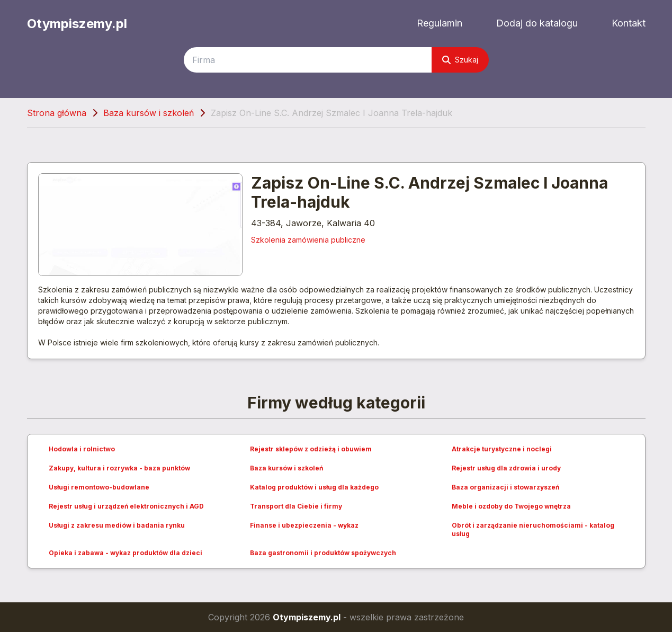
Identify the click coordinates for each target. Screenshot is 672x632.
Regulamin (440, 23)
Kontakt (629, 23)
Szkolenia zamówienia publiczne (308, 240)
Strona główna (57, 113)
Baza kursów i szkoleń (149, 113)
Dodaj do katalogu (537, 23)
